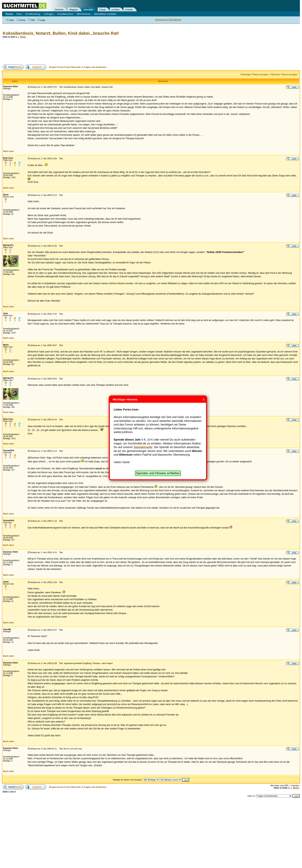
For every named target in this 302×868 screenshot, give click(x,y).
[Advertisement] (72, 51)
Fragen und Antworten (95, 67)
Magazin (74, 9)
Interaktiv (89, 10)
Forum (103, 9)
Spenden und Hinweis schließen (158, 473)
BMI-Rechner (84, 14)
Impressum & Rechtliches (168, 20)
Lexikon (116, 9)
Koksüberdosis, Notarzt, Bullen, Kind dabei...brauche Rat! (61, 33)
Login (41, 20)
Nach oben (8, 151)
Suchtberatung (33, 14)
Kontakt (129, 9)
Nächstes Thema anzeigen (284, 74)
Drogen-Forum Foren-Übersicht (65, 67)
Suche (21, 20)
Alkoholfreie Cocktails (105, 14)
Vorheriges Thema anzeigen (255, 74)
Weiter (23, 37)
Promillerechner (65, 14)
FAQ (31, 20)
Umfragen (49, 14)
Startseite (59, 9)
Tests (19, 14)
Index (10, 20)
